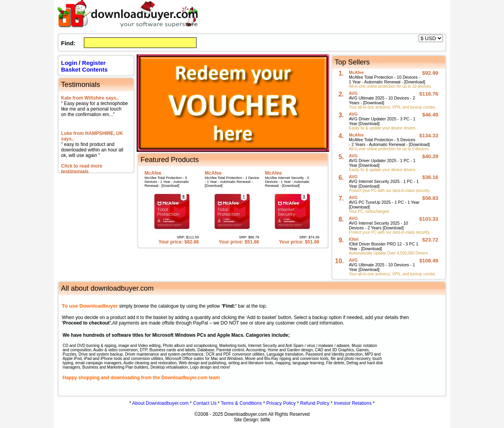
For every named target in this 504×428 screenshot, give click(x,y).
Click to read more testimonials (82, 169)
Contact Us (205, 403)
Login (69, 63)
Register (94, 63)
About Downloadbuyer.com (160, 403)
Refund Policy (315, 403)
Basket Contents (84, 69)
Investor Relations (353, 403)
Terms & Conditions (241, 403)
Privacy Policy (281, 403)
